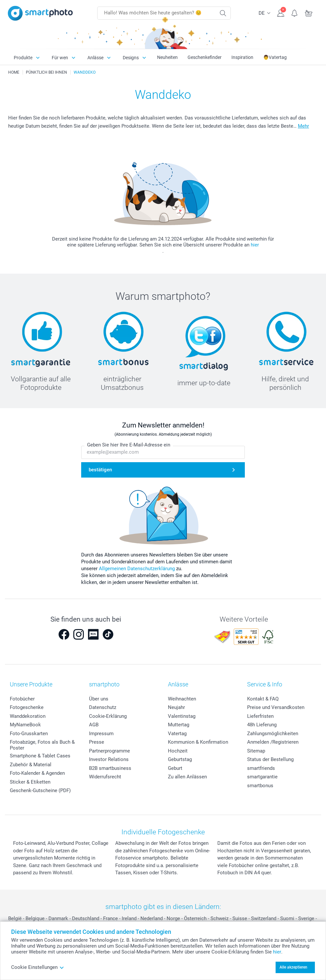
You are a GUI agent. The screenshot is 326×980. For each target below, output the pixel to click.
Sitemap (256, 751)
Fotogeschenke (27, 707)
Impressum (101, 734)
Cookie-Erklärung (108, 716)
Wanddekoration (28, 716)
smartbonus (260, 786)
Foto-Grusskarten (29, 734)
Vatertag (177, 734)
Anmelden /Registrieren (273, 742)
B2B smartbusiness (110, 768)
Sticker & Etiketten (30, 782)
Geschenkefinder (205, 57)
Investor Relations (109, 759)
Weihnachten (182, 699)
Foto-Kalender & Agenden (37, 773)
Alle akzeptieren (293, 967)
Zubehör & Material (31, 765)
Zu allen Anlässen (187, 777)
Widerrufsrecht (105, 777)
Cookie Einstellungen (38, 967)
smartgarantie (262, 777)
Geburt (175, 768)
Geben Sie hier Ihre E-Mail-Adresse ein (129, 445)
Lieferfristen (260, 716)
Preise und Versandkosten (276, 707)
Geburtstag (180, 759)
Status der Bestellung (270, 759)
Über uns (99, 699)
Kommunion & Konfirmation (198, 742)
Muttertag (179, 725)
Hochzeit (178, 751)
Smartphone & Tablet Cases (40, 756)
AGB (94, 725)
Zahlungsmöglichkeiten (273, 734)
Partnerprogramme (109, 751)
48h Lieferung (262, 725)
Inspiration (242, 57)
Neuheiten (167, 57)
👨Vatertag (275, 57)
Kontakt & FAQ (263, 699)
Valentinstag (182, 716)
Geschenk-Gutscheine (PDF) (40, 790)
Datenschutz (103, 707)
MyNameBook (25, 725)
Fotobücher (22, 699)
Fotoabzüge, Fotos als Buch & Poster (42, 745)
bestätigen (100, 470)
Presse (97, 742)
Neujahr (176, 707)
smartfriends (261, 768)
